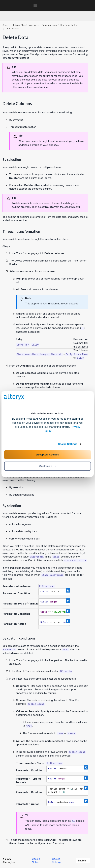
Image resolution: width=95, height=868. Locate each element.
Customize (48, 466)
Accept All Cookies (47, 455)
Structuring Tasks (68, 25)
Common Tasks (49, 25)
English (83, 861)
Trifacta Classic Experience (26, 25)
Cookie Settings (68, 444)
